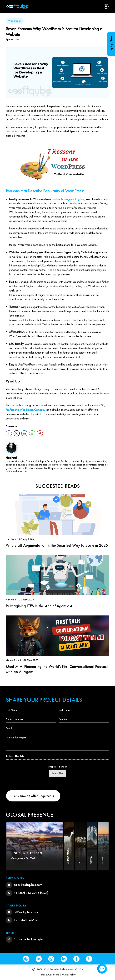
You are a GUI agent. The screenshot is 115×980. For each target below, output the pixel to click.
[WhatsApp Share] (32, 433)
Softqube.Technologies (29, 939)
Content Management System (68, 199)
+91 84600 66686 (26, 920)
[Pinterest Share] (40, 433)
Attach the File (15, 756)
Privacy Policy (69, 975)
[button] (106, 6)
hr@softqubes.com (26, 912)
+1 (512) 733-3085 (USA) (31, 893)
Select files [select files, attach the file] (58, 773)
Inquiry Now (111, 44)
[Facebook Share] (9, 433)
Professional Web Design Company (25, 410)
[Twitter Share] (17, 433)
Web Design (15, 21)
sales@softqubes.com (28, 885)
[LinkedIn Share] (24, 433)
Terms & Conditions (49, 975)
